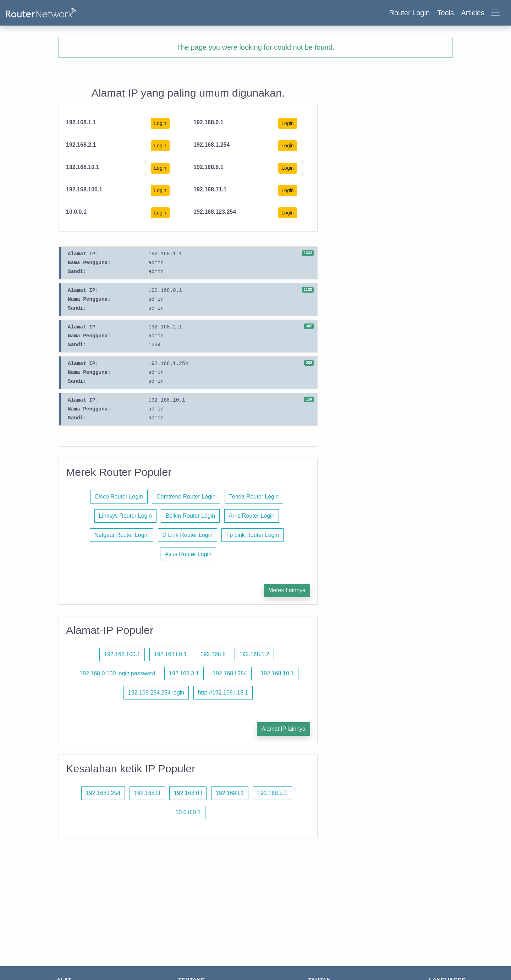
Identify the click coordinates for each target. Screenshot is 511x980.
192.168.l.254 (103, 793)
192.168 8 (213, 654)
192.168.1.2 (254, 654)
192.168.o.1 (272, 793)
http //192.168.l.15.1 (223, 693)
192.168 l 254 (230, 673)
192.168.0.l (188, 793)
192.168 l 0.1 (171, 654)
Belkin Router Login (190, 516)
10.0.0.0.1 (188, 812)
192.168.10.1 (277, 673)
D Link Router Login (188, 535)
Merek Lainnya (287, 590)
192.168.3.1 (184, 673)
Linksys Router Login (125, 516)
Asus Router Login (188, 554)
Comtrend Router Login (186, 497)
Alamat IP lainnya (284, 729)
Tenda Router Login (254, 497)
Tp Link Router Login (252, 535)
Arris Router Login (252, 516)
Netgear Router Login (122, 535)
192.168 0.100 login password (117, 673)
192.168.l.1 (230, 793)
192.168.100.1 (122, 654)
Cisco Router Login (119, 497)
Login (160, 123)
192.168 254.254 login (156, 693)
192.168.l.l (147, 793)
